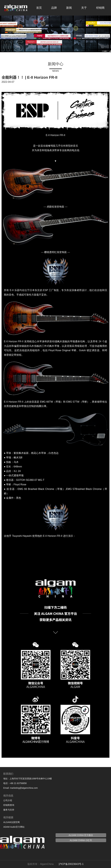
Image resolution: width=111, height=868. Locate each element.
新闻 (69, 8)
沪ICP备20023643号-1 (71, 864)
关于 (84, 8)
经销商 (100, 8)
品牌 (54, 8)
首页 (39, 8)
